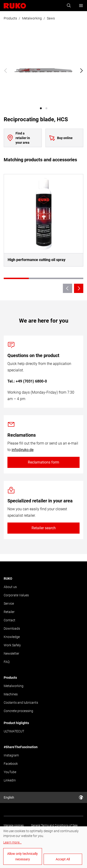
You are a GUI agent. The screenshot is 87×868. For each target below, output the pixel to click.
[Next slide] (81, 71)
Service (9, 604)
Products (10, 18)
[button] (41, 108)
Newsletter (11, 653)
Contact (10, 620)
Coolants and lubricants (21, 703)
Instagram (11, 755)
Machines (11, 694)
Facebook (11, 764)
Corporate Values (16, 595)
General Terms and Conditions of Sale (54, 825)
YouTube (10, 772)
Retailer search (44, 528)
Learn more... (12, 842)
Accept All (63, 859)
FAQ (7, 662)
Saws (51, 18)
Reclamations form (43, 462)
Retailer (9, 612)
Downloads (12, 628)
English (43, 797)
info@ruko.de (23, 450)
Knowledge (12, 637)
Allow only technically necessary (23, 856)
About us (10, 587)
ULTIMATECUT (14, 731)
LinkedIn (10, 780)
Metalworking (32, 18)
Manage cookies (14, 825)
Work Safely (12, 645)
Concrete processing (18, 711)
